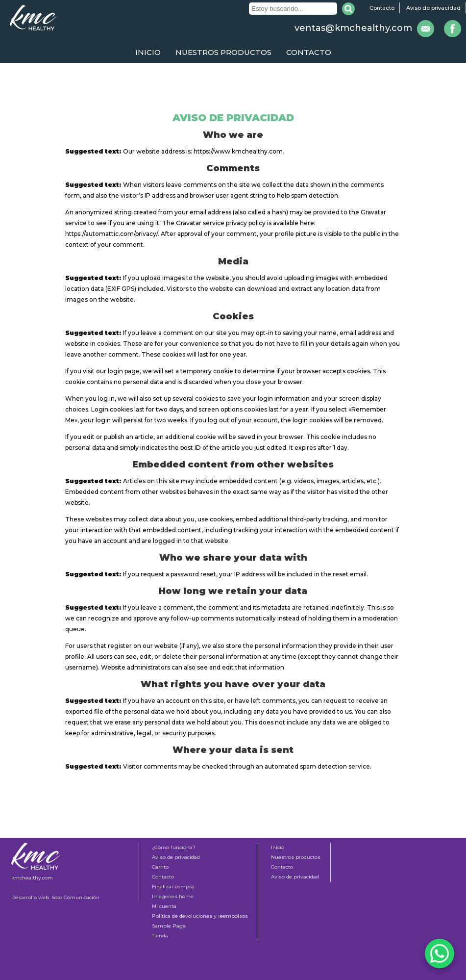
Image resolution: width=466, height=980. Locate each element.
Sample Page (169, 926)
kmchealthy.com (32, 878)
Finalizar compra (173, 887)
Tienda (160, 936)
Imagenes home (173, 896)
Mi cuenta (164, 906)
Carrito (160, 867)
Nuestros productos (223, 52)
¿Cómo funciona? (174, 847)
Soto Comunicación (75, 897)
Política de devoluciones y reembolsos (200, 916)
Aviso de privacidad (433, 8)
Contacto (382, 8)
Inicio (148, 52)
